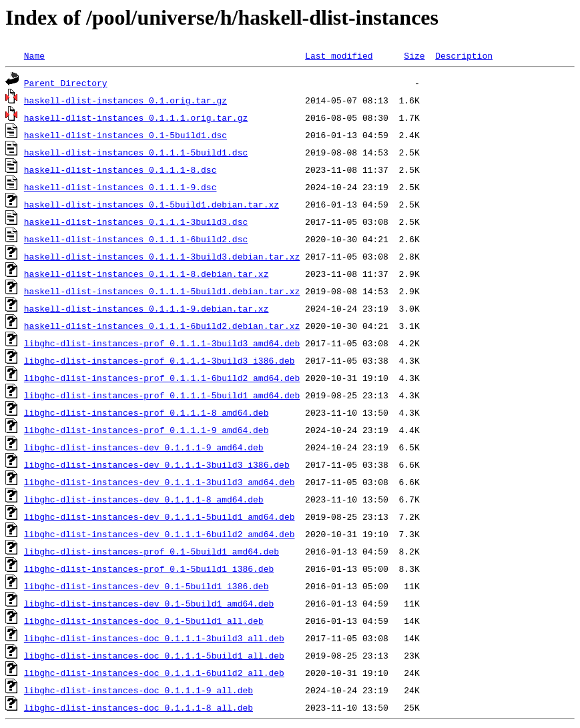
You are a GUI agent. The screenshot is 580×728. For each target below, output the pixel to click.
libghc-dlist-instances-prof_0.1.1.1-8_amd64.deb (147, 412)
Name (34, 55)
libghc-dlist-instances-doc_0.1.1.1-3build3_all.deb (154, 638)
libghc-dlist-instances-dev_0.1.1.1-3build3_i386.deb (157, 464)
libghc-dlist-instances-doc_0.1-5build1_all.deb (144, 621)
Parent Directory (66, 83)
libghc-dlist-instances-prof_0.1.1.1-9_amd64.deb (147, 430)
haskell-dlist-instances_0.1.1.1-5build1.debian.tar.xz (162, 291)
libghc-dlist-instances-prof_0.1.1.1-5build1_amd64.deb (162, 395)
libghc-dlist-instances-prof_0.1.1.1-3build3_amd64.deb (162, 343)
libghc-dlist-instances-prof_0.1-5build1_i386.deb (149, 569)
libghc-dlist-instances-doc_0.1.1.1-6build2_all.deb (154, 673)
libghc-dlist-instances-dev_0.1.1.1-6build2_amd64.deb (160, 534)
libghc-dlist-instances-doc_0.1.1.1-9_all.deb (138, 690)
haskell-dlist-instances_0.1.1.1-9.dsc (120, 187)
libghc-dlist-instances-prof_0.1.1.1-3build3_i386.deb (160, 360)
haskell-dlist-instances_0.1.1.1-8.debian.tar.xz (147, 274)
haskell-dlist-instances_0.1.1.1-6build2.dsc (136, 239)
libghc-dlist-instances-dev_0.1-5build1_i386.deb (147, 586)
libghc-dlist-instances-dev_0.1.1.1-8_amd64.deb (144, 499)
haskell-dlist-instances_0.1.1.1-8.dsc (120, 169)
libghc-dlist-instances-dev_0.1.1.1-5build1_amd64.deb (160, 516)
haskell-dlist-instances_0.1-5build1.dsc (125, 135)
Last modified (339, 55)
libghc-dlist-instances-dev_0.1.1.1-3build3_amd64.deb (160, 482)
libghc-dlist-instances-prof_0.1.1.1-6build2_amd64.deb (162, 378)
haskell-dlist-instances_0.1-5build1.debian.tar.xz (152, 204)
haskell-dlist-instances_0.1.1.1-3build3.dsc (136, 222)
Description (464, 55)
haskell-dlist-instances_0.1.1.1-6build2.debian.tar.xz (162, 326)
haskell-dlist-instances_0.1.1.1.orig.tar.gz (136, 117)
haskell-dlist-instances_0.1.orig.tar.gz (125, 100)
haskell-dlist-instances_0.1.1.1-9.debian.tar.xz (147, 308)
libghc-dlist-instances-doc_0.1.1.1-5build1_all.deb (154, 655)
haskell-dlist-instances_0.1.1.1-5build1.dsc (136, 152)
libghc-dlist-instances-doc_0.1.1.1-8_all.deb (138, 707)
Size (414, 55)
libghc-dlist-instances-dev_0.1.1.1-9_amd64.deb (144, 447)
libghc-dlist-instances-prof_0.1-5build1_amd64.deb (152, 551)
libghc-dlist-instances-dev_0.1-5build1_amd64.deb (149, 603)
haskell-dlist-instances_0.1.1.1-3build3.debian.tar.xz (162, 256)
